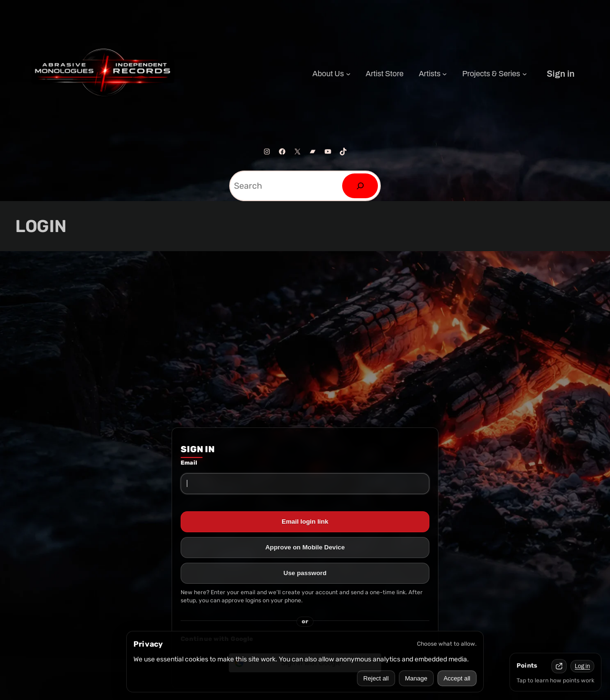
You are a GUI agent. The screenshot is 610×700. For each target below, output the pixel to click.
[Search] (360, 186)
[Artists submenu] (445, 74)
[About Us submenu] (348, 74)
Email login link (305, 522)
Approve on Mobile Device (305, 547)
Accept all (457, 678)
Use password (305, 573)
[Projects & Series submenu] (525, 74)
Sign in (561, 74)
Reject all (376, 678)
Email (189, 463)
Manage (416, 678)
